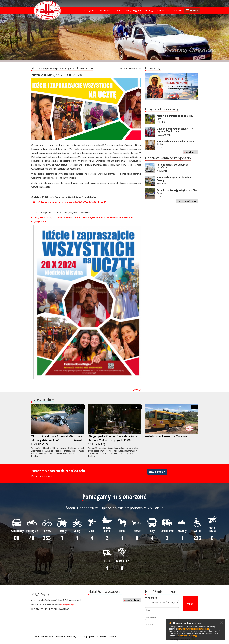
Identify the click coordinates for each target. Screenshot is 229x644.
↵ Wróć (137, 390)
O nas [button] (117, 10)
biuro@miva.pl (67, 605)
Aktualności (104, 10)
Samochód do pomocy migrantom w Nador (176, 143)
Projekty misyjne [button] (132, 10)
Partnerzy (102, 637)
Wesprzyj (149, 10)
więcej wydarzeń (132, 600)
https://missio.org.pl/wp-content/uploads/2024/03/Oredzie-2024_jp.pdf (69, 202)
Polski (192, 10)
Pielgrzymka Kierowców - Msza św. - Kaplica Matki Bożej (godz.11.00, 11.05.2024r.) (113, 440)
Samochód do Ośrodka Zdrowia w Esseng (174, 179)
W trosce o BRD (164, 10)
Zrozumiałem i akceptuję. (187, 636)
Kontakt (178, 10)
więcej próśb (190, 152)
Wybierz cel (151, 598)
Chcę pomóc (157, 472)
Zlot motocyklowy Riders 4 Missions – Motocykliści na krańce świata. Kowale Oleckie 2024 (57, 440)
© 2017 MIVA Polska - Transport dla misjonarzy (55, 637)
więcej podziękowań (187, 201)
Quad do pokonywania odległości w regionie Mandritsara (175, 130)
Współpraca (89, 637)
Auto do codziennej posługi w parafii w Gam (177, 192)
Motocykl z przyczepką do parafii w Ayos (175, 117)
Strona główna (89, 10)
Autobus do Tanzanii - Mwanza (166, 436)
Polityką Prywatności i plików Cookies (193, 629)
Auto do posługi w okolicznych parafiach (172, 166)
